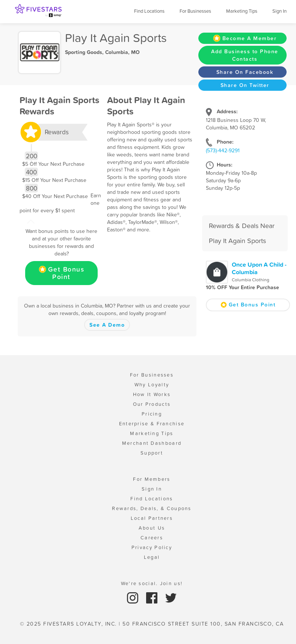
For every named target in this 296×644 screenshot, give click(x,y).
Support (152, 453)
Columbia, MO (122, 52)
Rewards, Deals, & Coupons (152, 508)
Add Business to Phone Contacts (245, 55)
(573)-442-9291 (223, 150)
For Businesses (195, 11)
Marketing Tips (242, 11)
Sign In (279, 11)
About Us (152, 528)
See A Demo (107, 325)
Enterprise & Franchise (152, 424)
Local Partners (152, 518)
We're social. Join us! (152, 583)
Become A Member (245, 38)
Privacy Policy (152, 547)
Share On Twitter (245, 85)
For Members (152, 479)
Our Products (152, 404)
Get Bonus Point (62, 273)
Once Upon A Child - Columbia (259, 268)
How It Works (152, 394)
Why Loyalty (152, 385)
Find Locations (149, 11)
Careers (152, 538)
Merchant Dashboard (152, 443)
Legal (152, 557)
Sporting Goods (84, 52)
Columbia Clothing (251, 280)
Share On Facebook (245, 72)
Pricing (152, 414)
